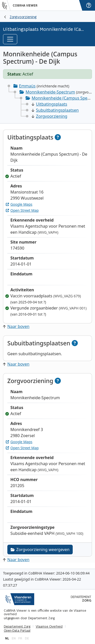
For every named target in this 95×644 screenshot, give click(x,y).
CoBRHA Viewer (25, 6)
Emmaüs (27, 86)
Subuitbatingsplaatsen (55, 110)
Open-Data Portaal (17, 631)
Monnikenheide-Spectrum (50, 92)
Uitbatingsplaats (49, 104)
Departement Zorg (17, 627)
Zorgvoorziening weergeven (40, 550)
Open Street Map (22, 210)
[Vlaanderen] (6, 5)
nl (7, 638)
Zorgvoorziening (23, 17)
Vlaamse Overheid (49, 627)
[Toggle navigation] (10, 39)
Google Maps (19, 204)
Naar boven (16, 326)
